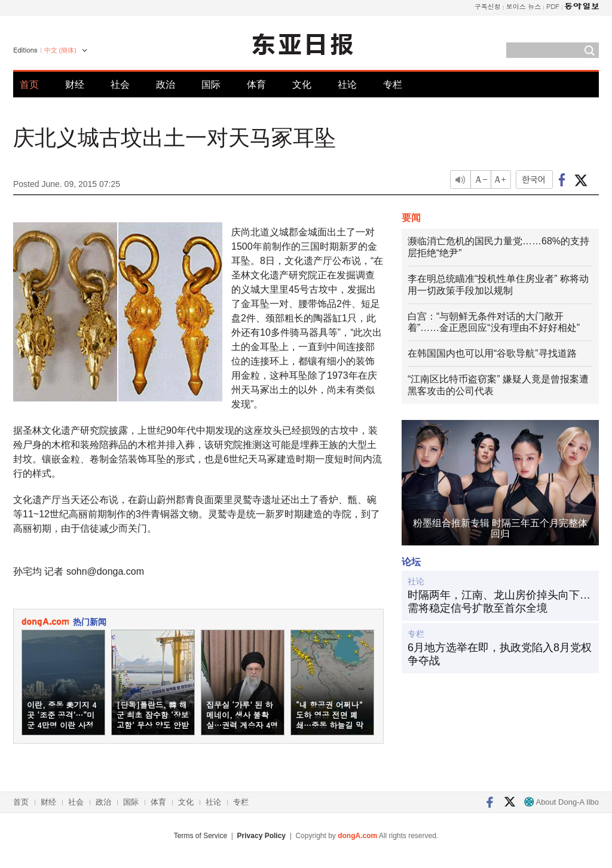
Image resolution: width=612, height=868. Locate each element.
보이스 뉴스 (524, 6)
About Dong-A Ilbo (561, 802)
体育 (256, 85)
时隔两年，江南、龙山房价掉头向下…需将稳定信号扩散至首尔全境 (499, 602)
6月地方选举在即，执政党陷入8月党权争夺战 (500, 654)
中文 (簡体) (60, 50)
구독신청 (488, 6)
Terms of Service (201, 836)
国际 (211, 85)
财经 (75, 85)
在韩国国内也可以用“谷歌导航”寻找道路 (492, 353)
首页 (29, 85)
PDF (553, 6)
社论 (347, 85)
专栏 (393, 85)
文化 (302, 85)
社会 (120, 85)
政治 (166, 85)
